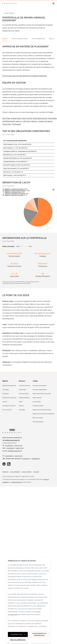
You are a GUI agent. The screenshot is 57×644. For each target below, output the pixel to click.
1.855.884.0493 (35, 459)
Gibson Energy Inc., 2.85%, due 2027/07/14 (15, 175)
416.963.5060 (10, 448)
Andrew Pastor (16, 118)
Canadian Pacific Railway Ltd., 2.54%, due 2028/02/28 (17, 158)
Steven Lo (35, 121)
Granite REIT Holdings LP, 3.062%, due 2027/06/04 (17, 165)
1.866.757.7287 (20, 448)
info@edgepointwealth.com (15, 451)
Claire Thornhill (27, 118)
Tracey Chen (7, 124)
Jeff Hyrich (27, 121)
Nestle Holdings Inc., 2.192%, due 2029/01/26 (15, 148)
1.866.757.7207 (18, 446)
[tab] (5, 39)
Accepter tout (18, 634)
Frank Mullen (52, 118)
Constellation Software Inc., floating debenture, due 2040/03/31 (20, 151)
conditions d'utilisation (16, 482)
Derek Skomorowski (40, 118)
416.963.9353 (9, 446)
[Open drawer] (53, 3)
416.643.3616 (26, 459)
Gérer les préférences (18, 640)
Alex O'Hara (6, 118)
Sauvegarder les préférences (39, 634)
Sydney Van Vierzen (46, 121)
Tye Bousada (16, 124)
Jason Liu (19, 121)
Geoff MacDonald (9, 121)
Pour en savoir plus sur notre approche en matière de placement (25, 76)
